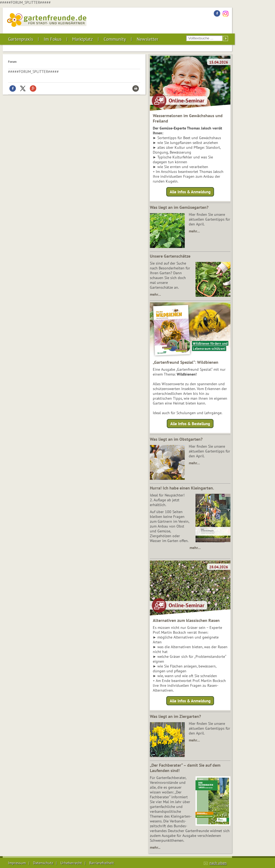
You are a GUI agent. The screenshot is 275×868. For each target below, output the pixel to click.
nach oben (218, 863)
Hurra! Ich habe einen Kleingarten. (182, 488)
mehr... (155, 847)
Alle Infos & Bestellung (190, 423)
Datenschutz (43, 863)
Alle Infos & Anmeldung (190, 192)
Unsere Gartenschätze (170, 256)
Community (115, 39)
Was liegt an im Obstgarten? (176, 439)
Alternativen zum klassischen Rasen (186, 620)
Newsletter (148, 39)
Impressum (17, 863)
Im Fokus (53, 39)
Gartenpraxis (21, 39)
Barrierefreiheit (102, 863)
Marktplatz (83, 39)
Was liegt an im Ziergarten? (175, 716)
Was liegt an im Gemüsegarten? (179, 207)
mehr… (194, 231)
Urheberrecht (71, 863)
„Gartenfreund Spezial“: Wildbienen (186, 362)
